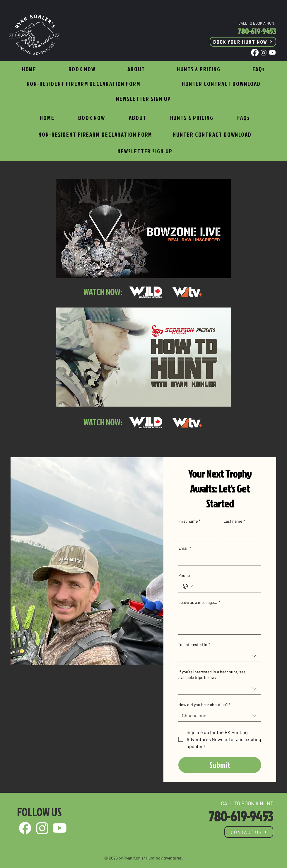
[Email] (218, 559)
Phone (184, 575)
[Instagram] (264, 52)
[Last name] (241, 532)
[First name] (196, 532)
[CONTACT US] (249, 832)
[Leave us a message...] (220, 621)
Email (185, 548)
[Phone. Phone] (226, 586)
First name (189, 521)
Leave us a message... (199, 602)
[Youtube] (272, 52)
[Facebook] (255, 52)
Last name (234, 521)
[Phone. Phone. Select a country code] (188, 586)
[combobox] (220, 656)
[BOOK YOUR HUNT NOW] (243, 42)
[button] (199, 70)
